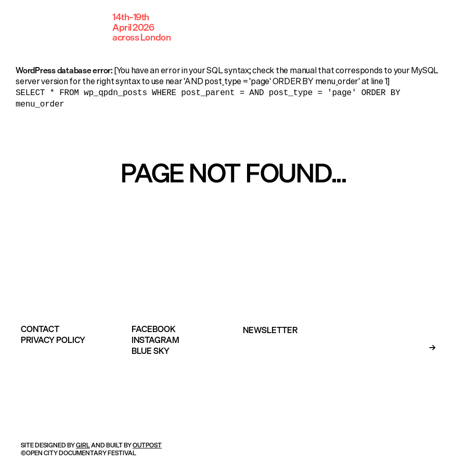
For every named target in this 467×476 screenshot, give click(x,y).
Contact (40, 327)
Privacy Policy (53, 338)
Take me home (233, 215)
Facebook (154, 327)
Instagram (155, 338)
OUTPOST (147, 443)
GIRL (83, 443)
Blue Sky (151, 349)
